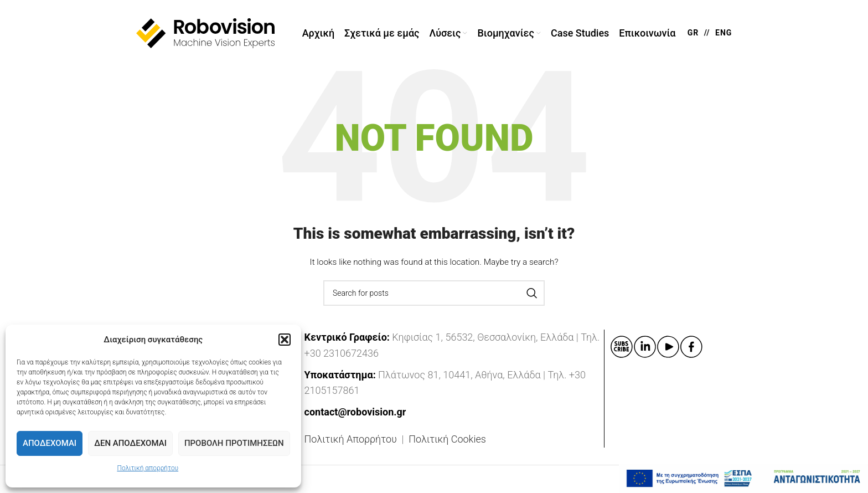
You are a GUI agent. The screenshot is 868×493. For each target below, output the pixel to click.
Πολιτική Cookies (447, 440)
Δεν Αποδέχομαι (130, 443)
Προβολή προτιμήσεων (234, 443)
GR (693, 33)
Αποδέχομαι (50, 443)
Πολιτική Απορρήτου (351, 440)
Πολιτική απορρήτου (148, 468)
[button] (285, 340)
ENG (724, 33)
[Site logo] (205, 33)
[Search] (434, 294)
